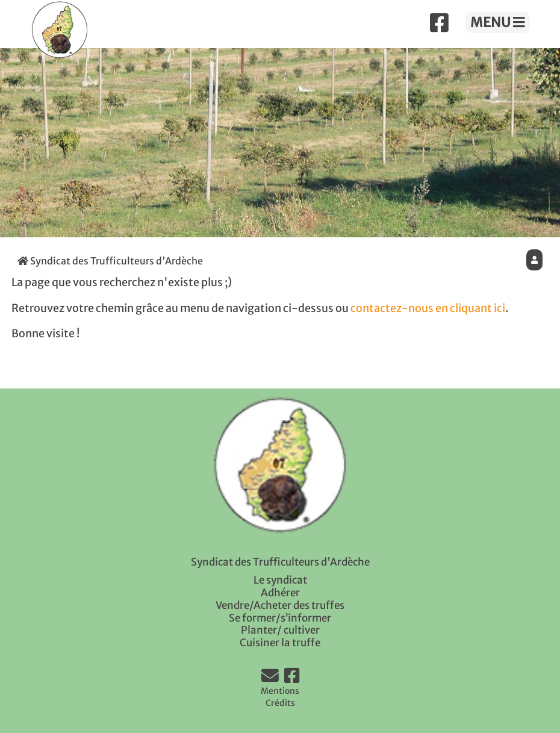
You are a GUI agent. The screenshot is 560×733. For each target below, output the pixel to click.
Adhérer (280, 593)
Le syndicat (280, 580)
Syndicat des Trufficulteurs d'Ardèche (110, 261)
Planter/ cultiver (280, 630)
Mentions (280, 691)
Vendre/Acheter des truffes (280, 605)
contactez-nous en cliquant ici (428, 308)
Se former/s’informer (280, 618)
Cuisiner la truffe (280, 643)
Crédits (280, 703)
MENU (498, 22)
